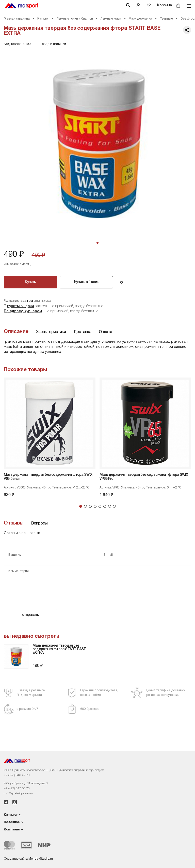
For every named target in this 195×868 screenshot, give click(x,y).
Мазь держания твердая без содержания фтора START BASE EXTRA (59, 649)
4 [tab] (95, 506)
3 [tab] (90, 506)
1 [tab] (81, 506)
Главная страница (17, 19)
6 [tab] (105, 506)
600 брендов (90, 709)
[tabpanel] (97, 143)
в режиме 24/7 (27, 709)
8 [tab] (114, 506)
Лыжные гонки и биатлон (75, 19)
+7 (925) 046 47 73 (17, 775)
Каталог (43, 19)
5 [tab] (100, 506)
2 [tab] (85, 506)
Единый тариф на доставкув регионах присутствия (164, 693)
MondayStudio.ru (41, 859)
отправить (31, 615)
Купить (30, 282)
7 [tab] (110, 506)
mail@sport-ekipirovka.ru (18, 793)
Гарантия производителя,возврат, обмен (99, 693)
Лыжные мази (111, 19)
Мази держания (140, 19)
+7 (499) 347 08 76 (17, 788)
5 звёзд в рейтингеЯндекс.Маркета (31, 693)
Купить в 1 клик (86, 282)
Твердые (166, 19)
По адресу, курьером (23, 311)
